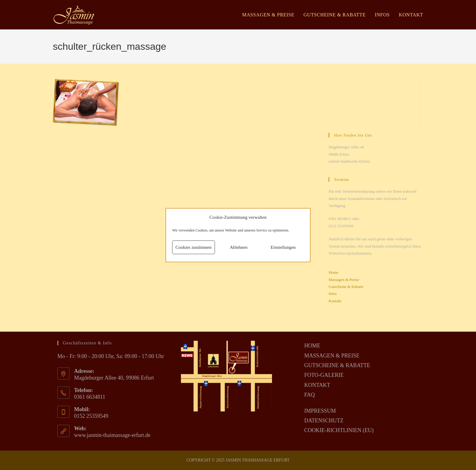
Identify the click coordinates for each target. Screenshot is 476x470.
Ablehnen (239, 247)
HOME (312, 346)
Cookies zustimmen (194, 247)
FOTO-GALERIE (324, 375)
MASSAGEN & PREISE (332, 356)
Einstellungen (283, 247)
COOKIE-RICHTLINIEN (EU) (339, 430)
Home (333, 272)
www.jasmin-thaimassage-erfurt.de (112, 435)
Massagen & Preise (344, 280)
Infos (333, 294)
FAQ (309, 395)
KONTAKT (317, 385)
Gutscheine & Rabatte (346, 287)
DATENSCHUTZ (324, 421)
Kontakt (335, 301)
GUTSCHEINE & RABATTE (337, 365)
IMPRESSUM (320, 411)
